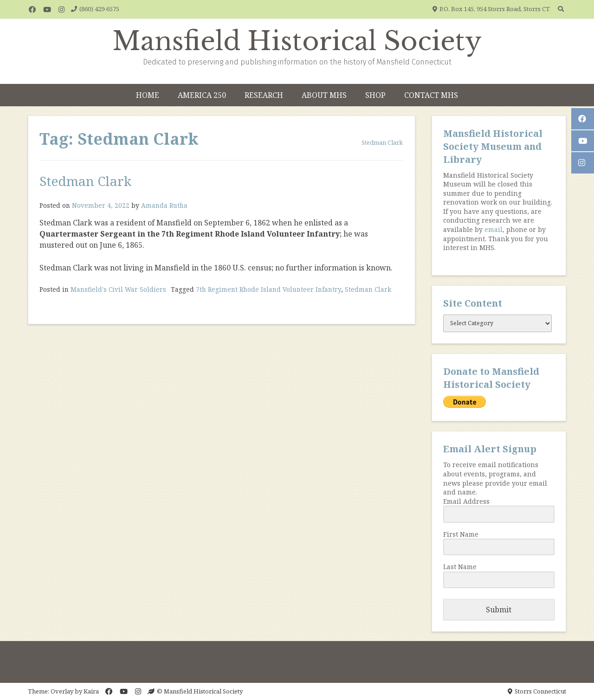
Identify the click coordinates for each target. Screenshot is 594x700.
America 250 (202, 95)
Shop (375, 95)
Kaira (91, 691)
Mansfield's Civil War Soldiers (118, 289)
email (494, 229)
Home (148, 95)
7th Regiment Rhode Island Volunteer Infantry (268, 289)
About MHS (324, 95)
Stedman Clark (85, 181)
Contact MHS (431, 95)
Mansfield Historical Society (297, 41)
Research (264, 95)
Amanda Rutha (164, 205)
